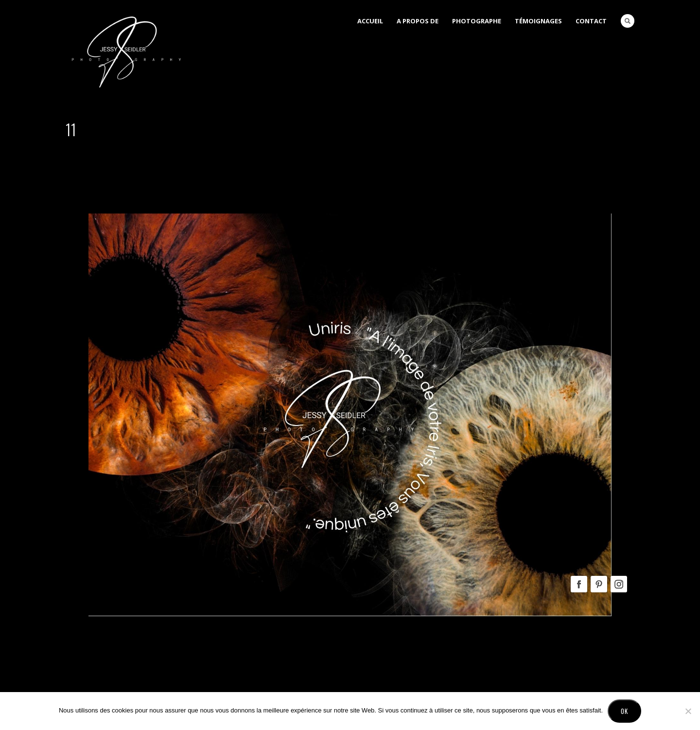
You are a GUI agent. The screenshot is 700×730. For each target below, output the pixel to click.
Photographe (477, 21)
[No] (688, 711)
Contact (591, 21)
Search (628, 21)
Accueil (370, 21)
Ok (624, 711)
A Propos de (418, 21)
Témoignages (538, 21)
